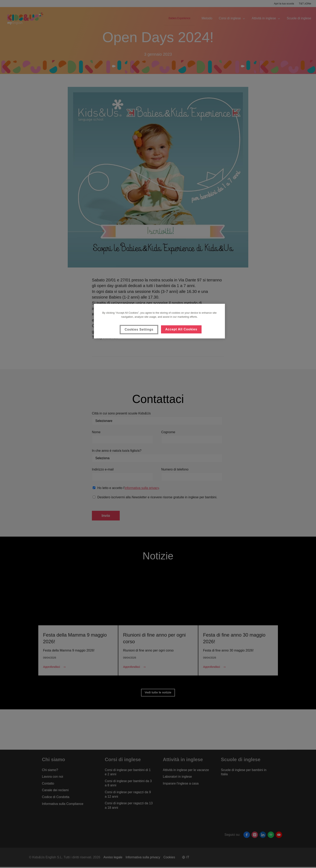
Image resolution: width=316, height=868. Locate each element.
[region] (159, 321)
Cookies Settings (139, 329)
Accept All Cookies (181, 329)
